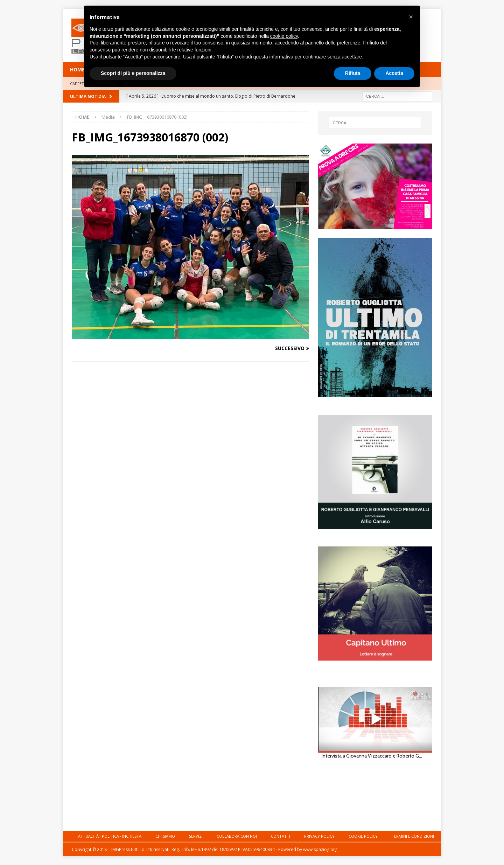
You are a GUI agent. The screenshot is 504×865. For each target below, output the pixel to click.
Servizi (196, 836)
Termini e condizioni (413, 836)
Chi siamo (165, 836)
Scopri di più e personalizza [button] (133, 73)
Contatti (281, 836)
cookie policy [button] (284, 36)
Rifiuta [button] (353, 73)
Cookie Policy (363, 836)
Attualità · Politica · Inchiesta (110, 836)
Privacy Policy (319, 836)
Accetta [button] (394, 73)
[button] (411, 17)
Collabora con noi (237, 836)
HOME (77, 69)
